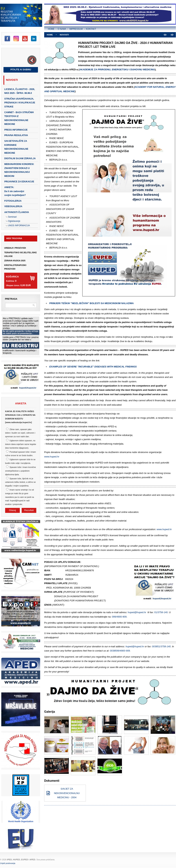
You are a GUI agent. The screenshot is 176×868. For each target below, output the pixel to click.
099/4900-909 (119, 617)
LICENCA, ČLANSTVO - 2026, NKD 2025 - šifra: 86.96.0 (20, 91)
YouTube (25, 39)
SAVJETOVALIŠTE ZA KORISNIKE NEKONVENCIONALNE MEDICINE (16, 147)
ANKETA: (15, 191)
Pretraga (11, 299)
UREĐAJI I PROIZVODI (15, 248)
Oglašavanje (14, 221)
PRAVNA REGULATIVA (16, 135)
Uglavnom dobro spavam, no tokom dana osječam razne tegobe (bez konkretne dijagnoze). (21, 444)
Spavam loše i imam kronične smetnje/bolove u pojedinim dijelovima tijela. (21, 471)
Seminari (12, 217)
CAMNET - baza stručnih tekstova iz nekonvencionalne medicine (19, 118)
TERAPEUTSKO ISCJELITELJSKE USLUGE (20, 254)
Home (51, 29)
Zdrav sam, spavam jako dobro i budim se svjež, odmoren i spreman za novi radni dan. (20, 433)
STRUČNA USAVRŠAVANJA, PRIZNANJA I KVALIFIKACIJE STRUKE (20, 103)
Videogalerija (13, 206)
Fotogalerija (13, 201)
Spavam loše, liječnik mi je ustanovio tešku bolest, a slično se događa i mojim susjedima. (20, 482)
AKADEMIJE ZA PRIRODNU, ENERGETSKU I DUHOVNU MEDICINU (117, 70)
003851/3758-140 (161, 646)
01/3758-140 (161, 612)
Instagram (16, 39)
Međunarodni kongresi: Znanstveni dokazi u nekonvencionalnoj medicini (19, 170)
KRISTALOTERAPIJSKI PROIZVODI (15, 267)
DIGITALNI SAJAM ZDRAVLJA (20, 158)
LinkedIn (34, 39)
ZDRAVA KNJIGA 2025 (15, 261)
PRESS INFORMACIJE (16, 130)
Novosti (12, 80)
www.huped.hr (52, 457)
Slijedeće (172, 35)
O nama (62, 29)
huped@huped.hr (137, 612)
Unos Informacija (19, 225)
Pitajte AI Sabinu (21, 70)
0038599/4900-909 (120, 651)
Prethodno (165, 35)
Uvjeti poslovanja (8, 863)
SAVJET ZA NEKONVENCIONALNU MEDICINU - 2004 (67, 793)
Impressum (76, 29)
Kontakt (91, 29)
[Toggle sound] (32, 60)
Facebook (7, 39)
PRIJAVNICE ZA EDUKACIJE (19, 182)
